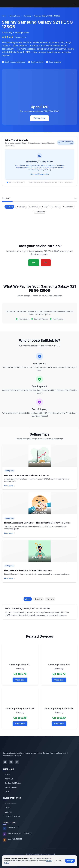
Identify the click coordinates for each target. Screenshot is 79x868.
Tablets (7, 808)
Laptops (7, 812)
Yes (34, 262)
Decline (59, 861)
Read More (10, 486)
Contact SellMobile (12, 783)
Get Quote (20, 680)
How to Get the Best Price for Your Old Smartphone (28, 570)
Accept (70, 861)
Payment (50, 599)
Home (4, 16)
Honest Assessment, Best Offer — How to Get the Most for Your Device (37, 523)
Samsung (27, 16)
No (46, 262)
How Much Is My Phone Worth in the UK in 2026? (27, 475)
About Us (8, 779)
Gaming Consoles (11, 816)
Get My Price (40, 118)
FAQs (6, 792)
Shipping (38, 599)
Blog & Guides (10, 787)
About (28, 599)
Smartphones (15, 16)
